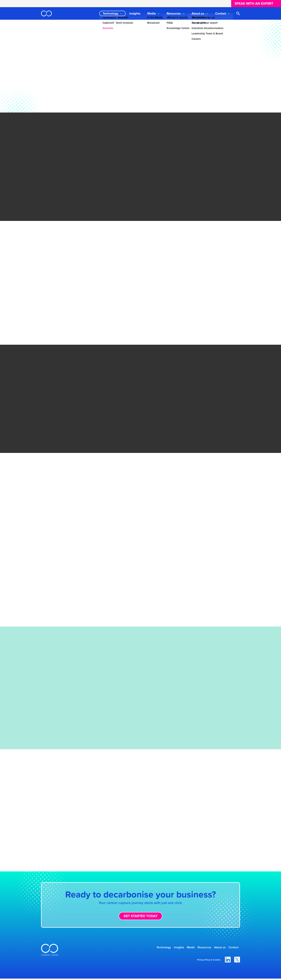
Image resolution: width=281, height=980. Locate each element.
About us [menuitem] (198, 14)
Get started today (140, 916)
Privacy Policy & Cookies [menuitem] (209, 961)
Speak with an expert (254, 3)
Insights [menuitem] (135, 14)
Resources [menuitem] (174, 14)
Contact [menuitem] (221, 14)
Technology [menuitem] (111, 14)
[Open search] (238, 14)
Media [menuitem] (152, 14)
